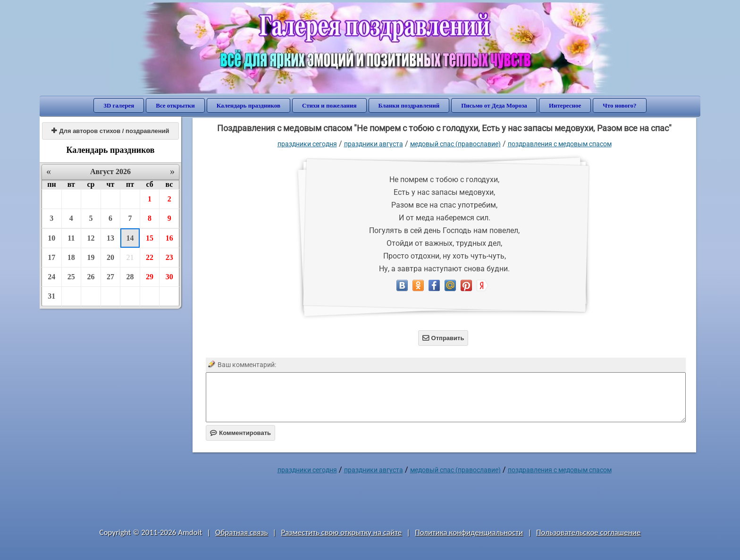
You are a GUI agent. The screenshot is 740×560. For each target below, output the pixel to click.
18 (71, 257)
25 (71, 277)
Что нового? (619, 105)
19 (91, 257)
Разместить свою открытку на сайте (341, 532)
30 (169, 277)
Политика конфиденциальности (469, 532)
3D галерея (119, 105)
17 (51, 257)
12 (91, 238)
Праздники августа (374, 144)
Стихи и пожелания (329, 105)
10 (51, 238)
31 (51, 296)
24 (51, 277)
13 (110, 238)
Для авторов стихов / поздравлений (110, 131)
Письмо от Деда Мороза (494, 105)
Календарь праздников (248, 105)
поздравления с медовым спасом (560, 144)
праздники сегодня (307, 144)
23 (169, 257)
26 (91, 277)
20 (110, 257)
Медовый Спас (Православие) (455, 144)
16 (169, 238)
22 (150, 257)
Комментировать (240, 433)
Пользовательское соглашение (588, 532)
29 (150, 277)
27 (110, 277)
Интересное (565, 105)
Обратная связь (242, 532)
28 (130, 277)
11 (71, 238)
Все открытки (175, 105)
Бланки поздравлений (409, 105)
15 (150, 238)
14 (130, 238)
